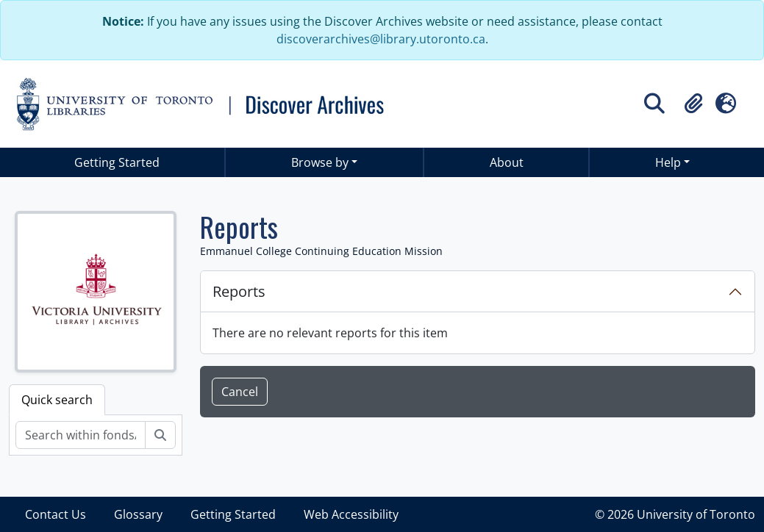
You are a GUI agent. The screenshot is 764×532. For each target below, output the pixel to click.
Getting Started (117, 162)
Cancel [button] (240, 392)
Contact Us (56, 514)
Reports (239, 291)
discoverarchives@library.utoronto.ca (381, 39)
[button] (693, 104)
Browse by (320, 162)
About (507, 162)
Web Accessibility (351, 514)
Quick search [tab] (57, 400)
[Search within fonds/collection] (81, 435)
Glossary (138, 514)
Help (668, 162)
